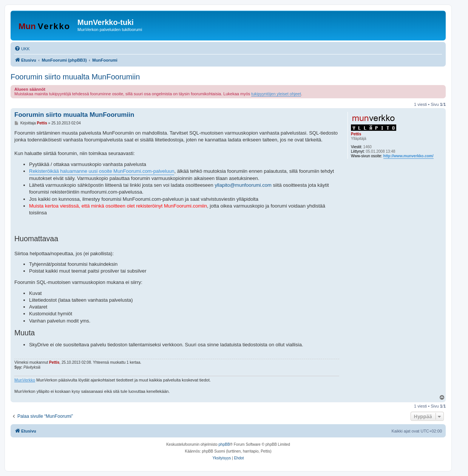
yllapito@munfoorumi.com (243, 185)
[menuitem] (22, 49)
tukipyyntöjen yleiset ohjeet (276, 94)
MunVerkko (25, 380)
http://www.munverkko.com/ (409, 156)
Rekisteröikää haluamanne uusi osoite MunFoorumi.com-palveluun (102, 171)
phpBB (224, 444)
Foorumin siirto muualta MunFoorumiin (75, 77)
